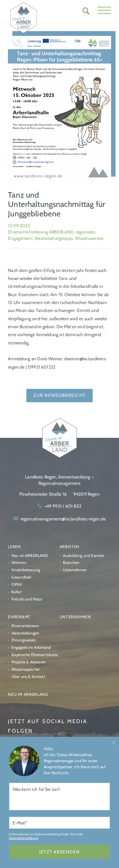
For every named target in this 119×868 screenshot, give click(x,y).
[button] (104, 11)
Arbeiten (70, 547)
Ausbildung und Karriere (84, 556)
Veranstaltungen (25, 633)
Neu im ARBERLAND (30, 556)
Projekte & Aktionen (29, 662)
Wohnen (19, 563)
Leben (14, 547)
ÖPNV (17, 584)
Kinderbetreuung (26, 570)
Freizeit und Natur (27, 599)
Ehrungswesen (24, 640)
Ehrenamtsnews (25, 626)
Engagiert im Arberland (31, 648)
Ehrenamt (19, 617)
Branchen (71, 563)
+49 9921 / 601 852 (63, 506)
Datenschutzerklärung (24, 838)
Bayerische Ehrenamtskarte (35, 655)
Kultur (17, 592)
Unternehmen (75, 570)
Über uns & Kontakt (28, 677)
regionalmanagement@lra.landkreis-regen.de (63, 519)
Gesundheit (21, 577)
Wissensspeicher (26, 669)
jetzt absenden (60, 852)
